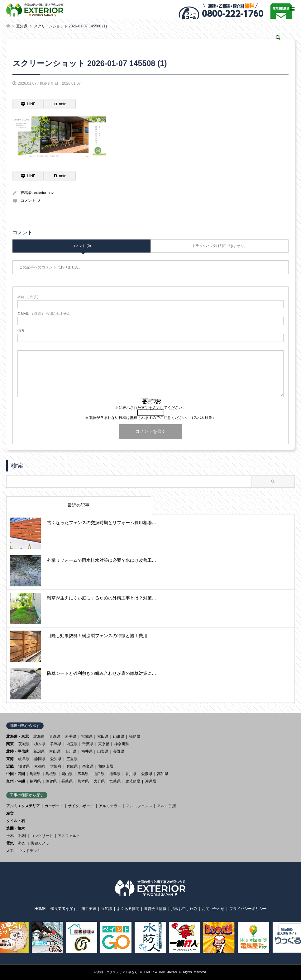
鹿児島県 (133, 781)
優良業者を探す (64, 909)
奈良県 (88, 766)
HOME (40, 909)
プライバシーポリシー (248, 909)
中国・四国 (16, 774)
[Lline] (28, 104)
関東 (10, 744)
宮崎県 (115, 781)
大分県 (99, 781)
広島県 (83, 774)
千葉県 (88, 744)
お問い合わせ (213, 909)
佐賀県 (51, 781)
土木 (10, 836)
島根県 (51, 774)
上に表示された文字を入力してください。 (150, 408)
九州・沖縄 (16, 781)
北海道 (39, 736)
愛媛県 (147, 774)
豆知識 (107, 909)
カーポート (54, 806)
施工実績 (89, 909)
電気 (10, 843)
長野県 (119, 751)
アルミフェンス (139, 806)
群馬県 (56, 744)
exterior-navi (44, 193)
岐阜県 (24, 759)
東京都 (104, 744)
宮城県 (87, 736)
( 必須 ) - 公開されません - (45, 314)
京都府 (40, 766)
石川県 (71, 751)
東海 (10, 759)
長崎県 (67, 781)
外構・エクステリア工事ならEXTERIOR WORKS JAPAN (137, 972)
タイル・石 (16, 821)
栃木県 (40, 744)
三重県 (72, 759)
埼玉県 (72, 744)
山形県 (119, 736)
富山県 (55, 751)
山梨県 (103, 751)
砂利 (22, 836)
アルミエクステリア (23, 806)
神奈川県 (122, 744)
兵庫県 (72, 766)
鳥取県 (35, 774)
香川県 (131, 774)
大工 (10, 851)
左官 (10, 813)
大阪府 (56, 766)
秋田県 (103, 736)
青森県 (55, 736)
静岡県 (40, 759)
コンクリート (42, 836)
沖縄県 (150, 781)
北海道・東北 (17, 736)
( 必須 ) (28, 297)
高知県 (163, 774)
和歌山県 (106, 766)
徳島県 (115, 774)
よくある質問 (128, 909)
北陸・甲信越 (17, 751)
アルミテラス (110, 806)
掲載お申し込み (184, 909)
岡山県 (67, 774)
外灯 (22, 843)
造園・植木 (16, 828)
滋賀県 (24, 766)
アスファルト (69, 836)
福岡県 (35, 781)
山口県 (99, 774)
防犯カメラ (40, 843)
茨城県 (24, 744)
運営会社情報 (155, 909)
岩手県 (71, 736)
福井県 (87, 751)
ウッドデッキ (30, 851)
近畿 (10, 766)
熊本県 (83, 781)
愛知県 (56, 759)
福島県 (135, 736)
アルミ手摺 (166, 806)
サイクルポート (81, 806)
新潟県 (39, 751)
